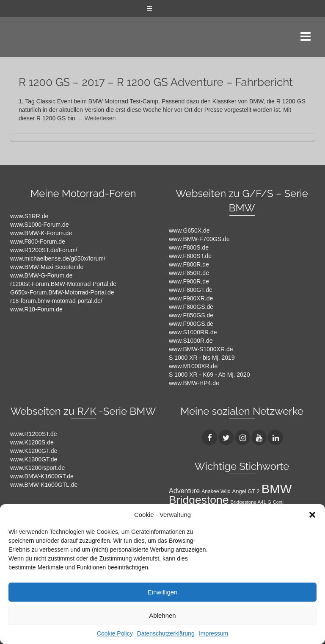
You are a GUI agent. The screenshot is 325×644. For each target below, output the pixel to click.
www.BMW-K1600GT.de (42, 476)
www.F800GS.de (191, 307)
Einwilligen (163, 592)
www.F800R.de (189, 264)
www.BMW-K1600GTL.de (44, 485)
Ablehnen (162, 615)
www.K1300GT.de (34, 459)
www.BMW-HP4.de (194, 383)
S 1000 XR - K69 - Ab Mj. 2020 (209, 375)
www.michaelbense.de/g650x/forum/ (58, 258)
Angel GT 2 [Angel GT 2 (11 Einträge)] (246, 491)
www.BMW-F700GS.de (199, 239)
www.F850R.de (189, 273)
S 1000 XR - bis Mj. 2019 (202, 358)
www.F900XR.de (191, 298)
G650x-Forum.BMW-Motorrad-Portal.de (62, 292)
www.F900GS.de (191, 324)
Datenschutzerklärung (166, 633)
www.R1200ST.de (34, 434)
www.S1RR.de (29, 216)
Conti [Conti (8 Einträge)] (278, 502)
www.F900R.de (189, 281)
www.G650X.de (189, 230)
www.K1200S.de (32, 442)
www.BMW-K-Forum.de (41, 233)
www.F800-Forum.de (38, 241)
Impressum (213, 633)
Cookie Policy (115, 633)
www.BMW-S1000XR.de (201, 349)
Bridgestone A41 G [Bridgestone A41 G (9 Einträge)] (251, 502)
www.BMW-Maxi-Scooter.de (47, 267)
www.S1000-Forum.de (40, 225)
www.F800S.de (189, 247)
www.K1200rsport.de (37, 468)
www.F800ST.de (190, 256)
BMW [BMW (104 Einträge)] (277, 489)
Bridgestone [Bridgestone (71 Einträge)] (199, 500)
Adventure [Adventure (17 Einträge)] (184, 491)
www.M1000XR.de (193, 366)
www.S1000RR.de (193, 332)
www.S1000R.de (191, 341)
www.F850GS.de (191, 315)
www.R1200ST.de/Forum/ (44, 250)
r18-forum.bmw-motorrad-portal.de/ (56, 301)
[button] (312, 515)
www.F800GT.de (191, 290)
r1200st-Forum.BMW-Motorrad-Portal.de (63, 284)
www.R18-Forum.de (36, 309)
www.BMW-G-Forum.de (41, 275)
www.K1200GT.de (34, 451)
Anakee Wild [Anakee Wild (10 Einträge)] (216, 491)
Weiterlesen (100, 118)
